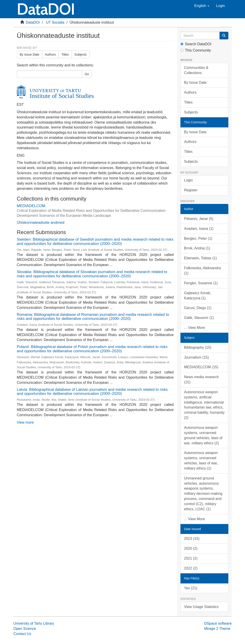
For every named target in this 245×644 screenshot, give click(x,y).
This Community (196, 50)
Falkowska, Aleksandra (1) (202, 271)
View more (25, 422)
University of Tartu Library (34, 623)
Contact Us (22, 634)
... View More (194, 328)
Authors (50, 54)
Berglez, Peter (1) (198, 238)
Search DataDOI (196, 44)
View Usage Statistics (201, 607)
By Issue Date (30, 54)
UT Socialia (55, 22)
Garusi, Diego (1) (198, 308)
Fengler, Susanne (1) (201, 283)
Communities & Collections (196, 70)
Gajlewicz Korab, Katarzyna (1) (198, 296)
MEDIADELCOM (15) (201, 367)
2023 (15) (192, 539)
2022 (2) (191, 568)
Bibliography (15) (198, 347)
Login (188, 180)
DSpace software (218, 623)
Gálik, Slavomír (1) (199, 318)
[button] (202, 6)
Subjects (81, 54)
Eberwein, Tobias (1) (200, 258)
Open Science (25, 629)
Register (191, 190)
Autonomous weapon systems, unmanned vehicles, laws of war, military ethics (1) (201, 461)
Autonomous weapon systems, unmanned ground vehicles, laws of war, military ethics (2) (203, 435)
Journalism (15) (196, 357)
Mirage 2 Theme (217, 629)
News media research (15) (201, 380)
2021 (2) (191, 558)
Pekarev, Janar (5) (199, 219)
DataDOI (33, 22)
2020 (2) (191, 548)
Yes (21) (191, 588)
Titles (65, 54)
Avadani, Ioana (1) (199, 229)
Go (87, 74)
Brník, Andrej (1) (197, 248)
